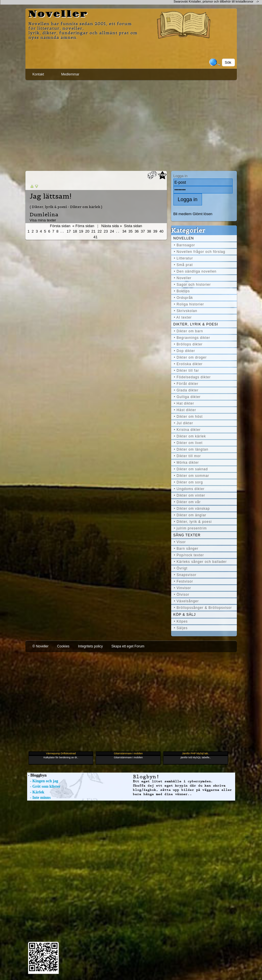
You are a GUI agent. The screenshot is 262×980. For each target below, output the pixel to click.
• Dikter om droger (190, 357)
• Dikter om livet (188, 443)
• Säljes (181, 628)
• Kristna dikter (187, 430)
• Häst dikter (185, 410)
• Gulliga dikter (187, 397)
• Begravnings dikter (192, 338)
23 (106, 231)
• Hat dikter (184, 403)
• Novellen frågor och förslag (200, 252)
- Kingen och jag (43, 781)
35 (131, 231)
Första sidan (60, 226)
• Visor (180, 542)
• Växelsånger (186, 601)
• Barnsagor (185, 245)
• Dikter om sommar (192, 476)
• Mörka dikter (187, 463)
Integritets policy (90, 646)
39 (155, 231)
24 (112, 231)
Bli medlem (183, 214)
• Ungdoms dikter (189, 489)
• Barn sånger (186, 549)
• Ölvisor (182, 595)
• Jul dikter (184, 423)
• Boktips (182, 291)
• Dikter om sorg (189, 482)
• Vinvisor (183, 588)
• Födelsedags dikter (192, 377)
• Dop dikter (185, 351)
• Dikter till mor (188, 456)
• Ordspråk (184, 298)
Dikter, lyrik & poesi (196, 324)
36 (137, 231)
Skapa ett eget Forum (128, 646)
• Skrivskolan (186, 311)
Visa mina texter (43, 220)
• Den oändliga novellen (195, 271)
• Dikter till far (187, 371)
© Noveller (41, 646)
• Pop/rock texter (189, 555)
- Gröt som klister (44, 786)
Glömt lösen (202, 214)
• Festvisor (184, 581)
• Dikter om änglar (190, 515)
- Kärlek (36, 792)
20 (87, 231)
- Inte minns (39, 798)
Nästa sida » (112, 226)
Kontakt (38, 74)
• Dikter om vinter (190, 495)
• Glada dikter (186, 390)
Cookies (63, 646)
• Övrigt (181, 568)
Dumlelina (44, 214)
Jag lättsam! (51, 196)
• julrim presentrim (190, 528)
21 (93, 231)
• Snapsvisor (185, 575)
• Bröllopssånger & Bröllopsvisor (203, 608)
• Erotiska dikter (188, 364)
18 (75, 231)
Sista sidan (133, 226)
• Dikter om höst (188, 417)
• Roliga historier (189, 304)
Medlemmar (70, 74)
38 (149, 231)
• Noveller (183, 278)
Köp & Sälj (185, 615)
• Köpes (181, 621)
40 (161, 231)
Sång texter (187, 535)
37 (143, 231)
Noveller (58, 14)
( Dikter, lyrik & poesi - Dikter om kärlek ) (66, 207)
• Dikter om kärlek (190, 436)
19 (81, 231)
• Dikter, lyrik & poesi (193, 522)
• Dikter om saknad (191, 469)
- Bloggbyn (37, 775)
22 (99, 231)
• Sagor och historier (192, 285)
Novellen (184, 238)
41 (95, 237)
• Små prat (183, 265)
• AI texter (183, 317)
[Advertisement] (131, 124)
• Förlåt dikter (186, 384)
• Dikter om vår (187, 502)
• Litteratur (184, 258)
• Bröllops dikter (188, 344)
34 (124, 231)
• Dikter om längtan (191, 449)
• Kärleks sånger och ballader (200, 562)
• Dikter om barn (189, 331)
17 (69, 231)
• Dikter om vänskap (192, 509)
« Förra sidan (83, 226)
